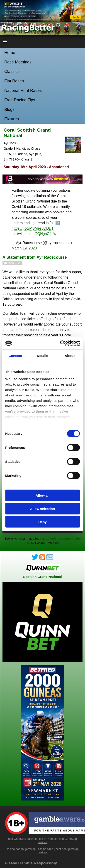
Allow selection (42, 508)
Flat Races (14, 81)
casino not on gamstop (21, 849)
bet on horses (48, 839)
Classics (12, 72)
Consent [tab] (15, 356)
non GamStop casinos (22, 839)
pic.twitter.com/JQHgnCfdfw (34, 234)
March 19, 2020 (24, 248)
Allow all (42, 495)
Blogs (9, 109)
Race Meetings (18, 62)
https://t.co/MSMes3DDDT (33, 228)
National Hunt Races (23, 91)
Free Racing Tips (20, 100)
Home (10, 53)
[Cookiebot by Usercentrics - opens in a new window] (61, 343)
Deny (42, 522)
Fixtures (12, 119)
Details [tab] (43, 356)
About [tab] (70, 356)
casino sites (46, 849)
